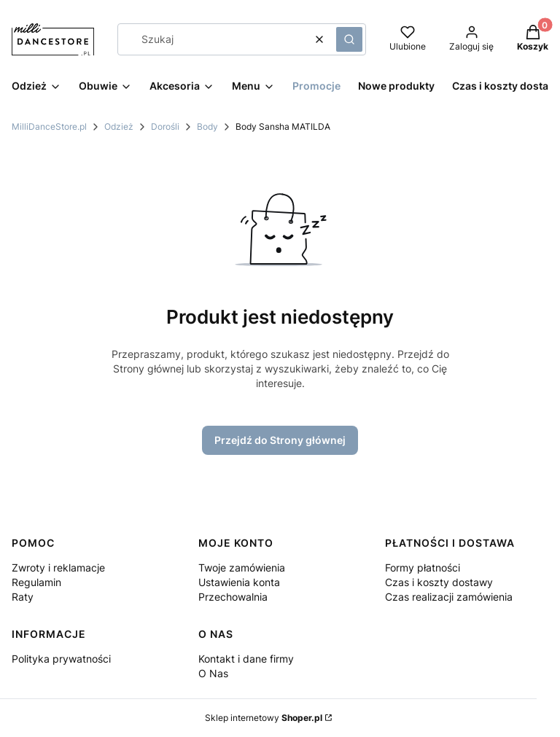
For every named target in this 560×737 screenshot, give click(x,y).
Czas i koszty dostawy (439, 582)
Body (207, 126)
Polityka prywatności (61, 659)
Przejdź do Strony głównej (280, 440)
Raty (23, 597)
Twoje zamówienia (242, 568)
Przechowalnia (233, 597)
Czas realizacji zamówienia (449, 597)
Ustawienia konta (239, 582)
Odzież (119, 126)
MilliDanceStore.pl (49, 126)
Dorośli (165, 126)
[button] (349, 39)
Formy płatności (423, 568)
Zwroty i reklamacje (58, 568)
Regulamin (36, 582)
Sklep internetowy (264, 718)
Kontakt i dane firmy (246, 659)
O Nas (213, 673)
